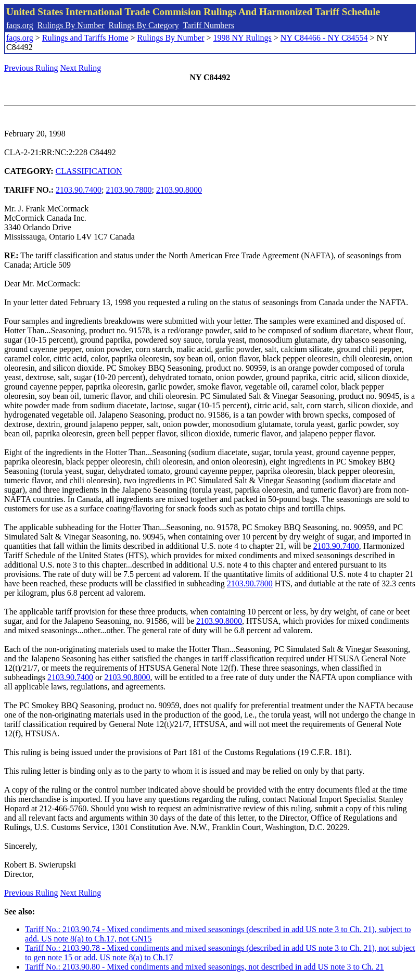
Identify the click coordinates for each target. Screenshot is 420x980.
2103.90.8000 (179, 190)
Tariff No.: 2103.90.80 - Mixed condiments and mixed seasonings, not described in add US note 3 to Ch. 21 (205, 967)
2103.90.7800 (129, 190)
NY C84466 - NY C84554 (324, 38)
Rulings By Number (71, 25)
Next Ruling (81, 68)
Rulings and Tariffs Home (85, 38)
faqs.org (20, 25)
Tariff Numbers (208, 25)
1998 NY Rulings (243, 38)
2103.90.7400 (79, 190)
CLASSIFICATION (89, 171)
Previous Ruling (31, 68)
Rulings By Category (144, 25)
